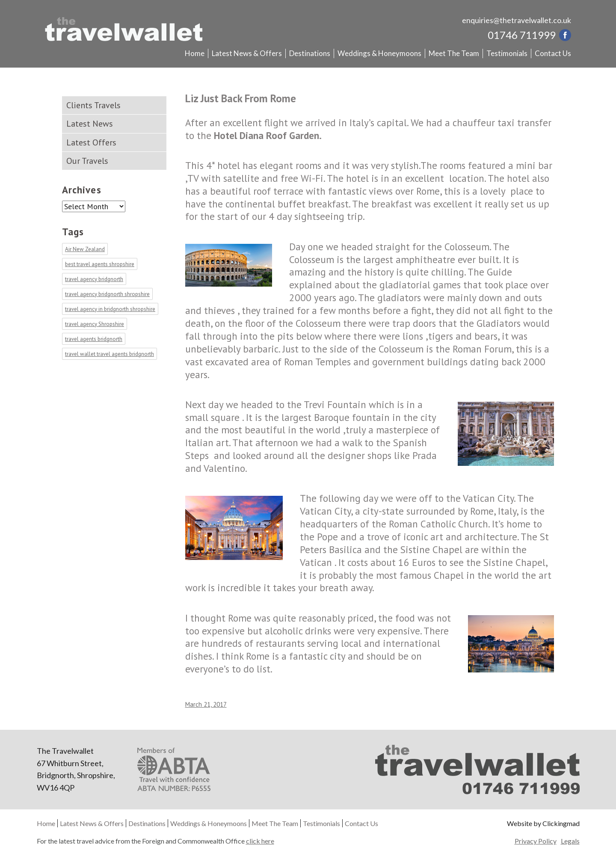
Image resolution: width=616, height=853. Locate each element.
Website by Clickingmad (543, 823)
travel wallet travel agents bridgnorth (110, 354)
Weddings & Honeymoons (379, 53)
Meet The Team (454, 53)
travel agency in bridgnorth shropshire (110, 309)
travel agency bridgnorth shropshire (107, 294)
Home (195, 53)
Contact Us (553, 53)
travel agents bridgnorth (94, 339)
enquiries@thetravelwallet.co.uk (517, 20)
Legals (570, 841)
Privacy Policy (536, 841)
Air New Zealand (85, 249)
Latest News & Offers (247, 53)
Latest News (90, 124)
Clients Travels (93, 105)
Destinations (310, 53)
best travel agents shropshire (100, 264)
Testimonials (507, 53)
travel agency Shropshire (95, 324)
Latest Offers (91, 142)
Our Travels (87, 161)
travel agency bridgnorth (94, 279)
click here (260, 841)
